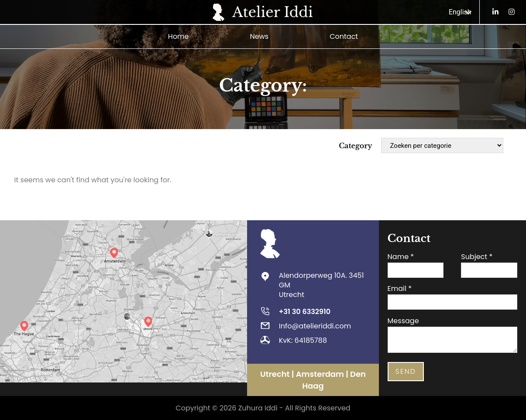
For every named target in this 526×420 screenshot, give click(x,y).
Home (179, 36)
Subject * (477, 256)
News (260, 36)
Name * (401, 256)
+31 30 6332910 (305, 311)
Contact (344, 36)
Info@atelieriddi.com (315, 326)
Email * (400, 288)
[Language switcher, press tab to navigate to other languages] (462, 12)
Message (403, 321)
